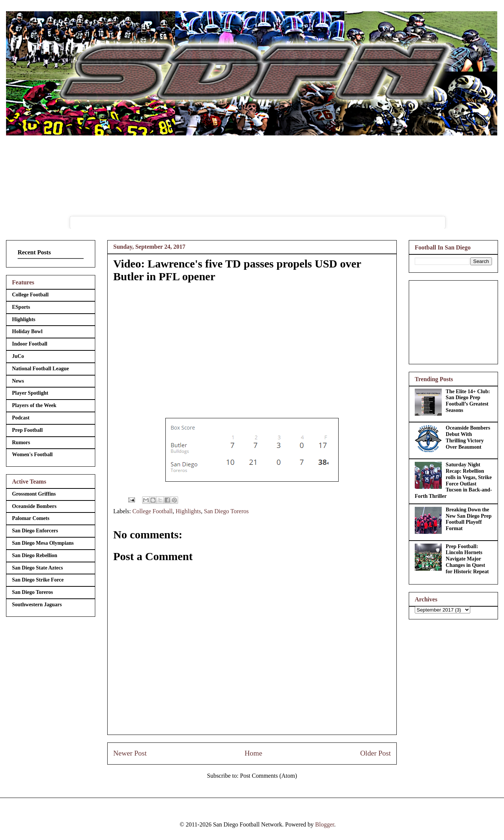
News (18, 381)
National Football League (40, 369)
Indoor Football (30, 344)
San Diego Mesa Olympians (43, 543)
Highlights (188, 511)
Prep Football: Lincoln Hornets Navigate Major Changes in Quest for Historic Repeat (467, 559)
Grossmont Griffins (34, 494)
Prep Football (27, 430)
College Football (152, 511)
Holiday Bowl (27, 331)
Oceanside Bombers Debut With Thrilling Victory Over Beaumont (468, 437)
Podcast (21, 418)
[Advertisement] (453, 321)
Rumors (21, 443)
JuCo (18, 356)
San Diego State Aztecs (37, 568)
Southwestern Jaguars (37, 605)
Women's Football (32, 455)
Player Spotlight (30, 393)
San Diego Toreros (226, 511)
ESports (21, 307)
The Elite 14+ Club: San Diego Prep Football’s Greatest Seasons (468, 401)
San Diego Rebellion (35, 555)
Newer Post (130, 753)
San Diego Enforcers (35, 531)
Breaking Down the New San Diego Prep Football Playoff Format (469, 519)
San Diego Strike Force (38, 580)
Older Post (375, 753)
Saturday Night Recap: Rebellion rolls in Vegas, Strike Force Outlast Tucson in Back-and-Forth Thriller (453, 480)
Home (253, 753)
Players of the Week (34, 405)
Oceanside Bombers (34, 506)
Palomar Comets (31, 518)
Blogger (325, 824)
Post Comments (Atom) (268, 776)
